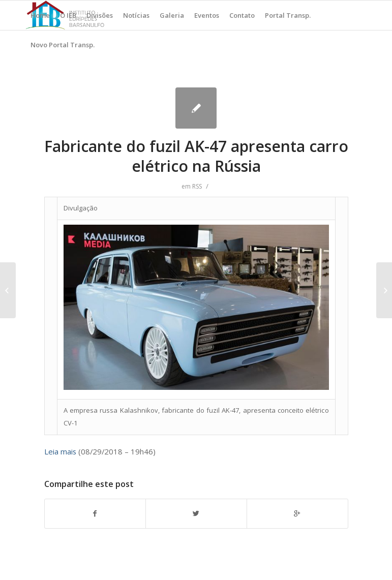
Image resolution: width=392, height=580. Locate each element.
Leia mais (60, 451)
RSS (197, 186)
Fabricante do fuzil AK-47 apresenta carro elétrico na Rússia (196, 156)
